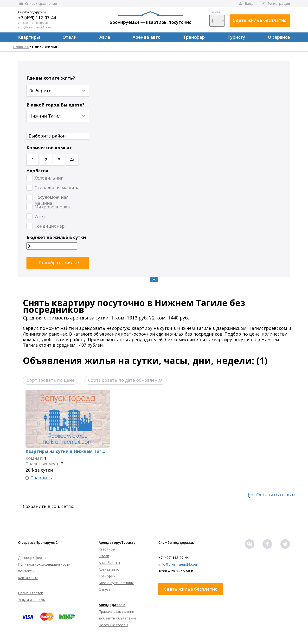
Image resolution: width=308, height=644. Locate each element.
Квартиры (29, 37)
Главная (21, 47)
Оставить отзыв (276, 495)
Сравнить (41, 478)
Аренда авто (147, 37)
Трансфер (194, 37)
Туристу (236, 37)
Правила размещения (116, 611)
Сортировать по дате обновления (125, 380)
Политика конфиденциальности (44, 564)
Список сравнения (37, 3)
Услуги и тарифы (32, 600)
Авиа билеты (109, 563)
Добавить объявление (117, 618)
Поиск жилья (45, 47)
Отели (70, 37)
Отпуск (104, 590)
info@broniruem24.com (34, 27)
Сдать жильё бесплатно (260, 20)
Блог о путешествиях (116, 583)
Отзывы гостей (31, 593)
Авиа (105, 37)
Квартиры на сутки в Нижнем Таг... (65, 451)
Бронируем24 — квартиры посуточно (151, 18)
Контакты (26, 571)
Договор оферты (32, 558)
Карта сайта (28, 578)
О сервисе (279, 37)
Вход (246, 3)
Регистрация (275, 3)
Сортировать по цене (51, 380)
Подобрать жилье (59, 263)
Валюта (217, 19)
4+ (72, 160)
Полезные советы (113, 625)
